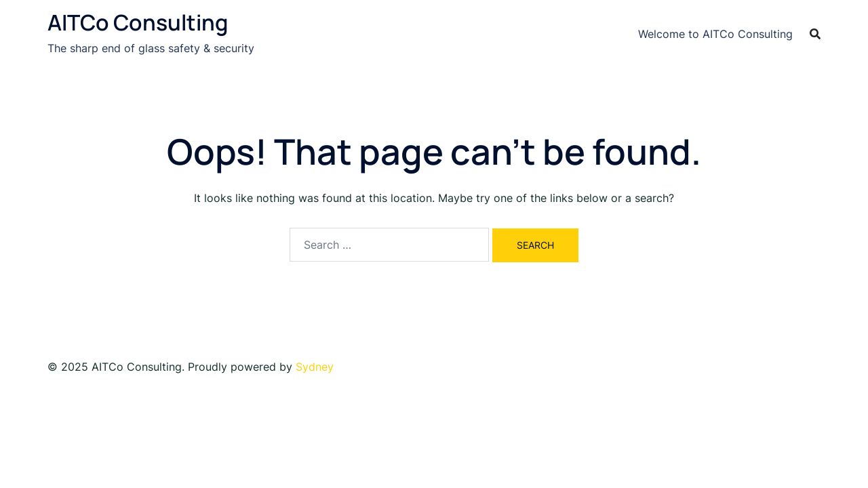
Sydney (315, 367)
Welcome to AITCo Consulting (715, 34)
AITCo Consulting (138, 22)
